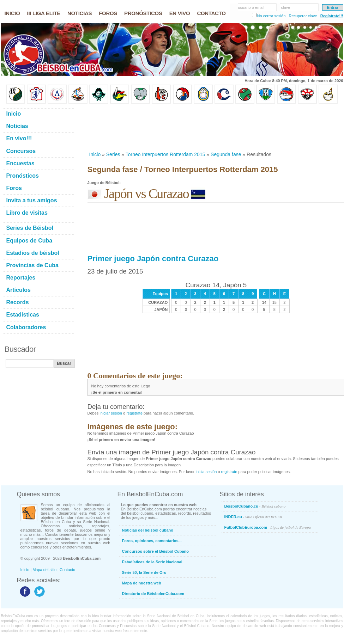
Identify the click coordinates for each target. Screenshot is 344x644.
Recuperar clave (303, 16)
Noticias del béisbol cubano (148, 530)
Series (113, 154)
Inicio (95, 154)
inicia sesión (206, 472)
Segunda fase (226, 154)
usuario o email (251, 7)
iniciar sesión (111, 413)
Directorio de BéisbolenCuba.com (153, 594)
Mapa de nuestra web (142, 583)
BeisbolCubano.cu (255, 506)
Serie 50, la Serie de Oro (144, 572)
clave (286, 7)
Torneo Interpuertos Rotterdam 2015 (165, 154)
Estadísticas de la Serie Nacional (152, 562)
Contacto (67, 570)
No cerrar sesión (271, 16)
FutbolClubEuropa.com (268, 527)
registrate (134, 413)
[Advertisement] (110, 127)
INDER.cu (253, 517)
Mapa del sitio (44, 570)
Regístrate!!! (332, 16)
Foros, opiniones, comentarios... (152, 541)
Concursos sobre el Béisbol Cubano (155, 551)
